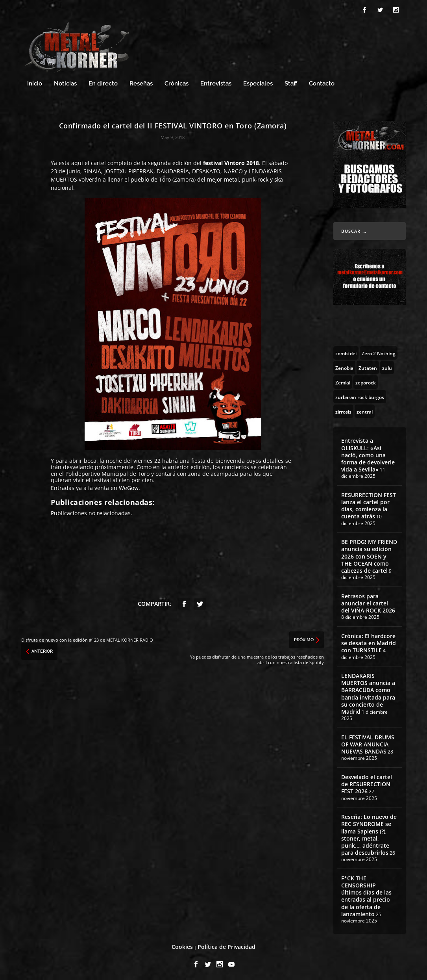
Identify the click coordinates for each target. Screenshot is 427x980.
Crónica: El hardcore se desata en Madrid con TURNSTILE (369, 642)
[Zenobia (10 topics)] (344, 366)
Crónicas (177, 83)
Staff (291, 83)
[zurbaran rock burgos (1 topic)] (360, 395)
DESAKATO (206, 170)
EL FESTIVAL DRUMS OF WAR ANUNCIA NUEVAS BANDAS (368, 743)
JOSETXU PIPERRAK (129, 170)
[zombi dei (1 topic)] (346, 352)
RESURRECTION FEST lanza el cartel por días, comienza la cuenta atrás (369, 505)
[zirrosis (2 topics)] (343, 410)
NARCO (233, 170)
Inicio (35, 83)
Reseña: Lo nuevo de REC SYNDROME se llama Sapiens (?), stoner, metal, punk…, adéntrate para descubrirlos (369, 833)
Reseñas (141, 83)
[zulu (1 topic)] (387, 366)
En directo (103, 83)
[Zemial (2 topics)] (343, 381)
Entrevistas (216, 83)
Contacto (322, 83)
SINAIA (92, 170)
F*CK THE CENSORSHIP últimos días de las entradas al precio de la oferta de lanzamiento (366, 895)
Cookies (182, 946)
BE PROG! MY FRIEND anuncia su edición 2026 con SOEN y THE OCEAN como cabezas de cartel (369, 555)
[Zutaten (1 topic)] (368, 366)
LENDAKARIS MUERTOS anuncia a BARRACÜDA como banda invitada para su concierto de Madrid (368, 692)
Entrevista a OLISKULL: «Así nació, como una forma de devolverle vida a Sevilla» (368, 454)
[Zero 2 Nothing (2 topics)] (379, 352)
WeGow (129, 487)
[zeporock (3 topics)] (366, 381)
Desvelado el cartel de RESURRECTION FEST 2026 (367, 783)
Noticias (65, 83)
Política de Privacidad (226, 946)
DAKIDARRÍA (173, 170)
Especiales (258, 83)
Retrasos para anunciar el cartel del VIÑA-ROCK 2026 (368, 602)
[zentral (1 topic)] (365, 410)
